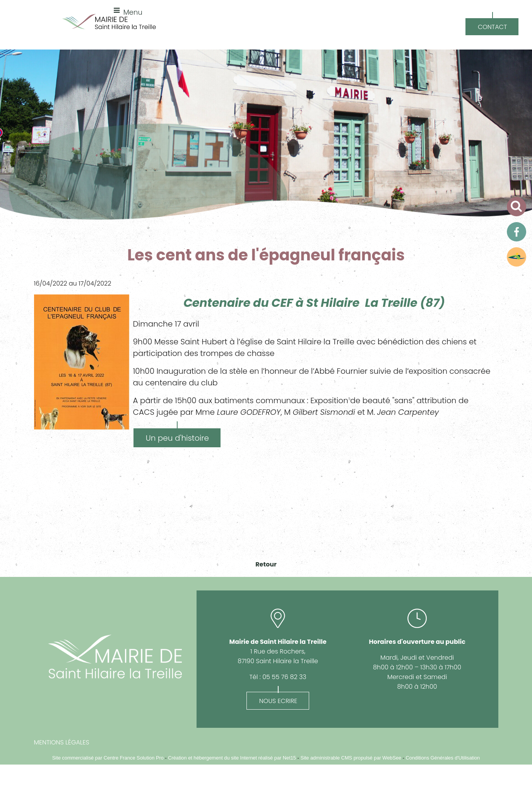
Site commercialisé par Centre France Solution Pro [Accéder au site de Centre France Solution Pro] (108, 758)
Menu (133, 12)
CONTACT (492, 27)
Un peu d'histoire (178, 438)
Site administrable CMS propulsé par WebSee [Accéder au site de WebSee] (351, 758)
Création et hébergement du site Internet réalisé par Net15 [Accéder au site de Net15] (232, 758)
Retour (266, 564)
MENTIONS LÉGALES (62, 742)
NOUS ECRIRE (278, 701)
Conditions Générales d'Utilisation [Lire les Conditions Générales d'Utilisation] (443, 758)
